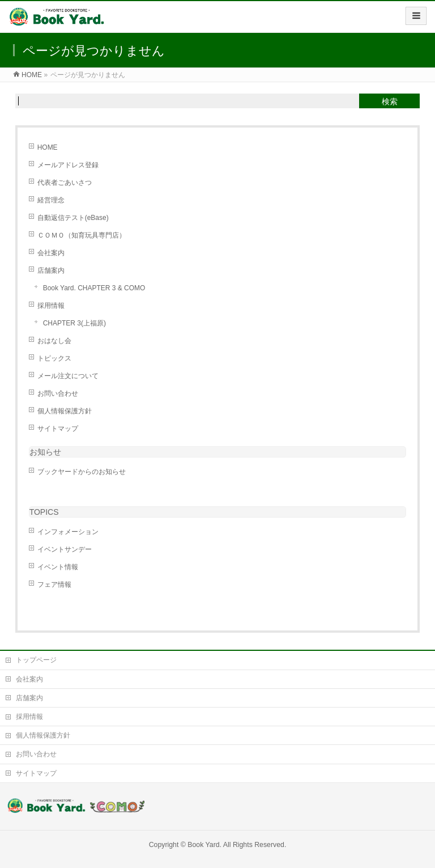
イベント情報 (58, 567)
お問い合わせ (58, 393)
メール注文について (68, 376)
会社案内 (51, 253)
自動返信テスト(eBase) (73, 218)
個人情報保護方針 (65, 411)
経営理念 (51, 200)
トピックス (54, 358)
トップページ (36, 660)
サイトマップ (58, 429)
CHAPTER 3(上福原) (74, 323)
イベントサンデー (65, 549)
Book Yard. (204, 845)
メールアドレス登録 (68, 165)
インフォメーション (68, 532)
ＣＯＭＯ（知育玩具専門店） (82, 235)
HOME (48, 147)
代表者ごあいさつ (65, 183)
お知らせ (45, 452)
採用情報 (51, 306)
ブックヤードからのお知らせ (82, 472)
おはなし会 (54, 341)
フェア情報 (54, 585)
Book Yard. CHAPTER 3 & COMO (94, 288)
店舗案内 (51, 270)
